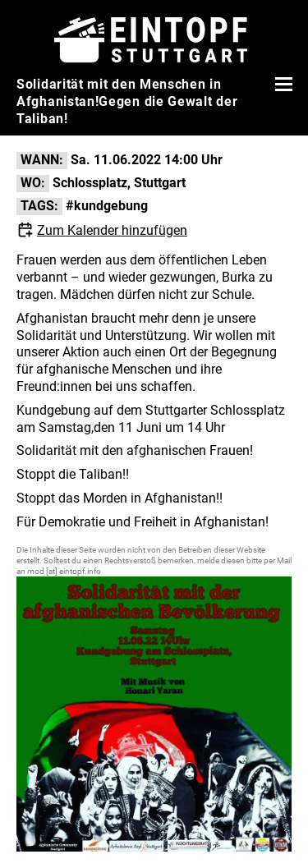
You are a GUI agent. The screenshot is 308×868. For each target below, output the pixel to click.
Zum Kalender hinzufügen (112, 230)
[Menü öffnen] (282, 84)
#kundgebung (107, 206)
